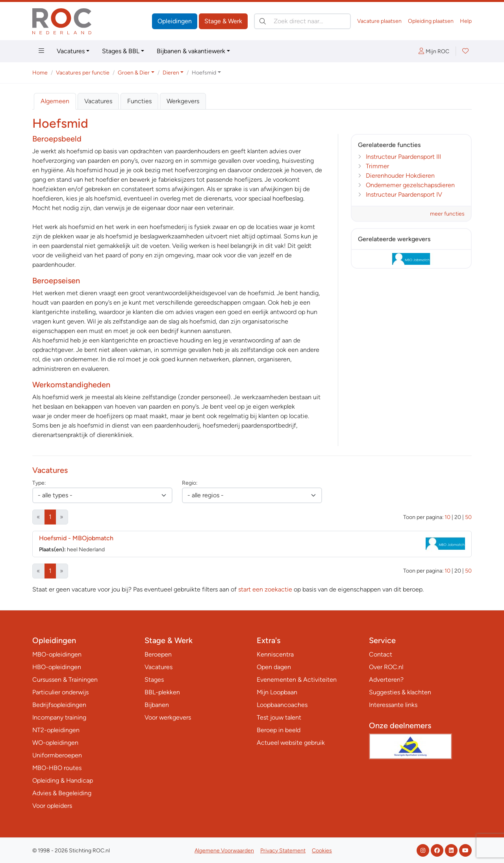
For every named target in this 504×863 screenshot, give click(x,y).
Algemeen (55, 101)
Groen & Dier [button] (134, 73)
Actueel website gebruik (291, 743)
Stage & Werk (223, 21)
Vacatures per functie (83, 73)
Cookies (322, 851)
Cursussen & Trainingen (65, 680)
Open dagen (274, 667)
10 (447, 517)
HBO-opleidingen (57, 667)
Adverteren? (386, 680)
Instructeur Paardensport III (403, 157)
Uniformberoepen (57, 755)
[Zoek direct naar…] (302, 21)
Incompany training (59, 717)
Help (466, 21)
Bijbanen (157, 705)
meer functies (447, 214)
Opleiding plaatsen (431, 21)
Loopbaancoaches (282, 705)
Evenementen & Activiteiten (297, 680)
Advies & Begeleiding (62, 793)
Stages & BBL (121, 51)
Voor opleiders (52, 806)
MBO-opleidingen (57, 654)
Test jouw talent (279, 717)
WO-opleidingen (55, 743)
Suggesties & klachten (400, 692)
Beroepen (158, 654)
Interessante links (393, 705)
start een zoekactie (265, 589)
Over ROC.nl (386, 667)
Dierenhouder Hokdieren (400, 176)
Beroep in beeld (279, 730)
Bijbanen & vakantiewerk (191, 51)
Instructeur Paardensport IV (404, 194)
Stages (154, 680)
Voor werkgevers (168, 717)
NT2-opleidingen (56, 730)
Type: (39, 483)
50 (468, 517)
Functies (139, 101)
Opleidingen (175, 21)
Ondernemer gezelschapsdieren (410, 185)
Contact (381, 654)
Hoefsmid (76, 538)
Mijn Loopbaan (277, 692)
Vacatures (71, 51)
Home (40, 73)
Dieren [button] (171, 73)
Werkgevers (183, 101)
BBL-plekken (162, 692)
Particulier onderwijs (60, 692)
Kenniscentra (275, 654)
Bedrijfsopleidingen (59, 705)
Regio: (190, 483)
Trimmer (377, 166)
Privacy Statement (283, 851)
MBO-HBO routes (57, 768)
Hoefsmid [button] (204, 73)
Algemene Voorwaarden (224, 851)
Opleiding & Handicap (63, 780)
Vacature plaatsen (379, 21)
